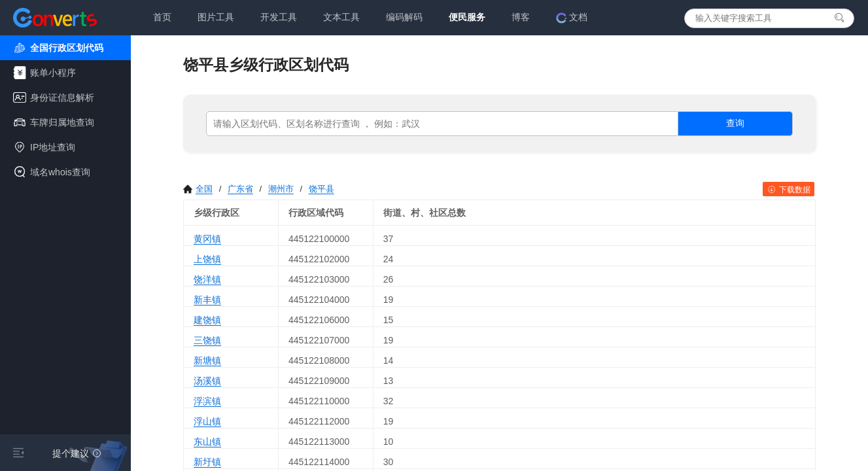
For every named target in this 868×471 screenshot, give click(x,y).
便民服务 (467, 17)
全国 (198, 189)
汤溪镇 (207, 381)
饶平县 (321, 189)
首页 (162, 17)
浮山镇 (207, 421)
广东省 (240, 189)
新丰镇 (207, 300)
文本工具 (341, 17)
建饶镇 (207, 320)
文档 (572, 18)
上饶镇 (207, 259)
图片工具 (216, 17)
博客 (521, 17)
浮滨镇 (207, 401)
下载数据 (789, 190)
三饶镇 (207, 340)
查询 (735, 123)
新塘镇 (207, 360)
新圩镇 (207, 462)
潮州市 (281, 189)
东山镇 (207, 442)
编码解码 (404, 17)
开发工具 (279, 17)
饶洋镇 (207, 279)
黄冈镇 (207, 239)
